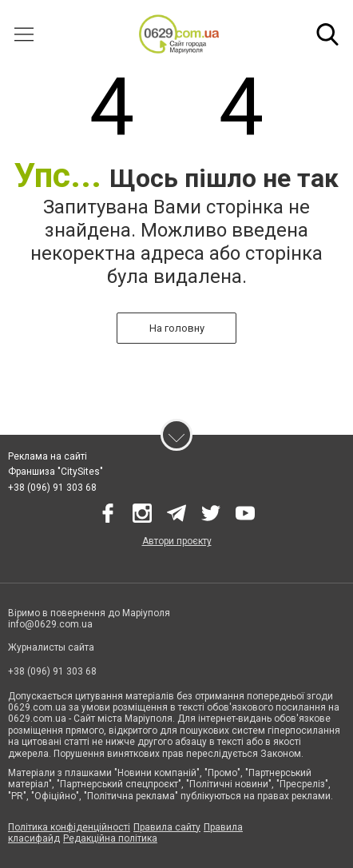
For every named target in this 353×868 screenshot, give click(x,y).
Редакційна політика (110, 838)
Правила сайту (167, 827)
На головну (177, 328)
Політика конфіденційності (69, 827)
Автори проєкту (177, 541)
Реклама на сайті (48, 456)
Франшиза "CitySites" (56, 472)
